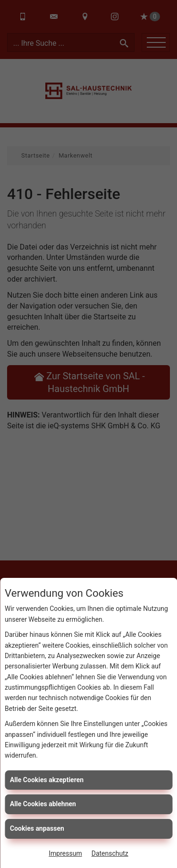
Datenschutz (110, 853)
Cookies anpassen (37, 828)
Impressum (65, 853)
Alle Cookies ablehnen (43, 804)
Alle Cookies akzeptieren (47, 780)
